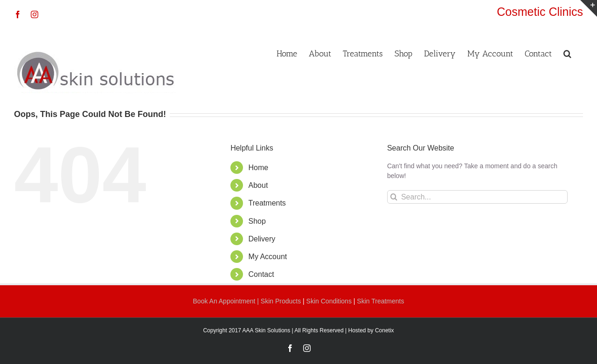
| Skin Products (279, 301)
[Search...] (477, 197)
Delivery (262, 239)
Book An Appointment (225, 301)
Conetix (385, 330)
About (258, 185)
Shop (257, 221)
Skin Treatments (380, 301)
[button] (567, 53)
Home (259, 168)
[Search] (394, 197)
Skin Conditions (330, 301)
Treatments (267, 203)
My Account (268, 257)
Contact (261, 274)
